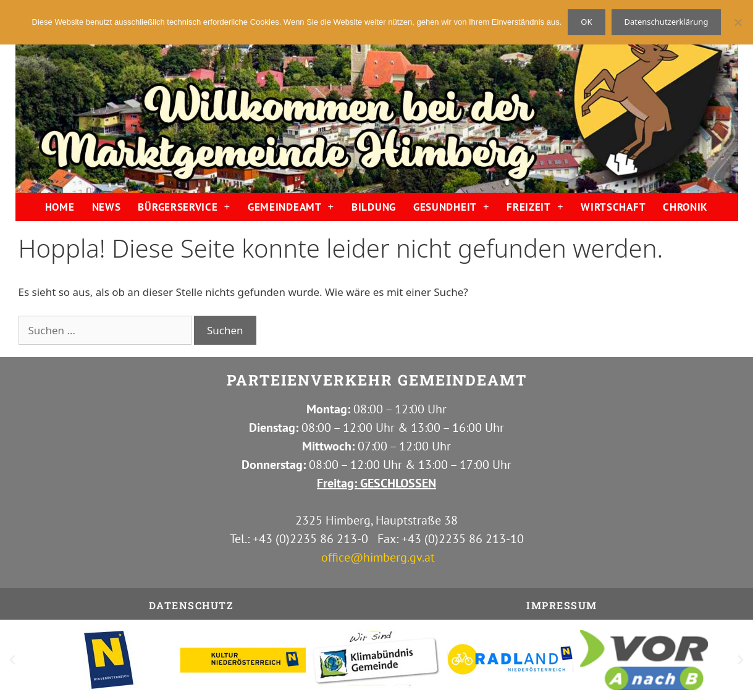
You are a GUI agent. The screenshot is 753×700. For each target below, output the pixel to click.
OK (586, 22)
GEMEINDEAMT (291, 207)
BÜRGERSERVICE (184, 207)
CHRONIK (685, 207)
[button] (12, 660)
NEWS (107, 207)
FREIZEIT (535, 207)
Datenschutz (191, 605)
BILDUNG (374, 207)
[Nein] (738, 22)
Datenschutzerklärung (667, 22)
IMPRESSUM (562, 605)
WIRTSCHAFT (613, 207)
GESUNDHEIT (451, 207)
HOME (60, 207)
